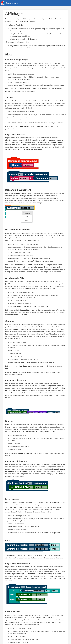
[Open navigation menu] (67, 3)
